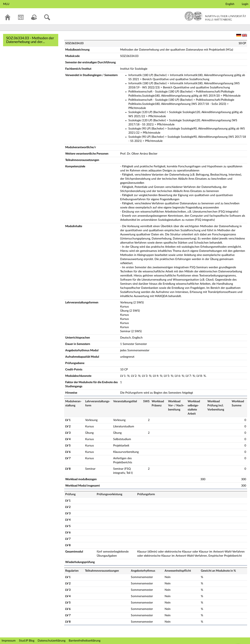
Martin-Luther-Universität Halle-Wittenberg (215, 16)
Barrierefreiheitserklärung (85, 641)
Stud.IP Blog (27, 641)
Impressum (9, 641)
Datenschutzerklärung (52, 641)
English (230, 4)
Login (245, 4)
